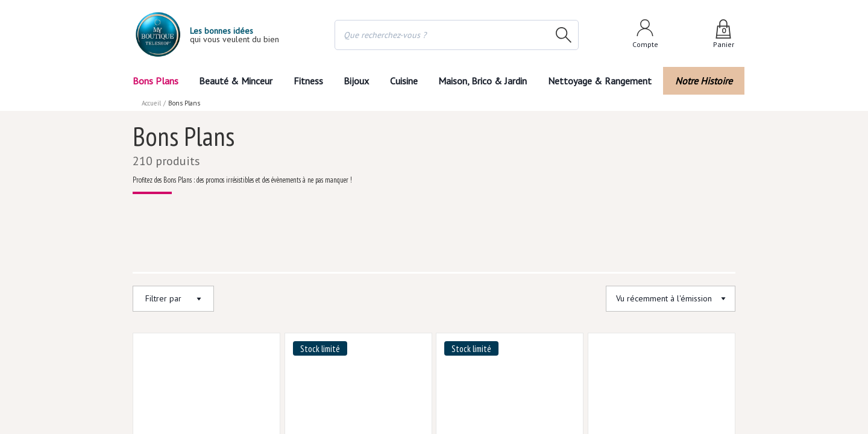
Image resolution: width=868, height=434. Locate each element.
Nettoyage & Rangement (604, 80)
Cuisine (406, 80)
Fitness (306, 80)
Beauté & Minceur (234, 80)
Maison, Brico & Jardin (489, 80)
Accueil (152, 102)
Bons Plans (156, 80)
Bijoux (355, 80)
